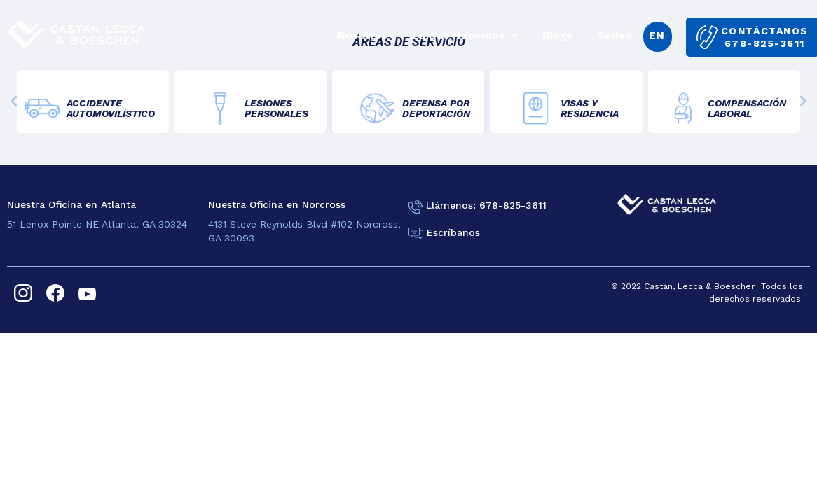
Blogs (557, 35)
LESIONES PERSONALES (276, 108)
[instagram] (23, 293)
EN (656, 35)
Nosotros (362, 35)
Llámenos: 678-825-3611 (486, 205)
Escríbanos (453, 232)
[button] (14, 101)
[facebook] (55, 293)
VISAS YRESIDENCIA (590, 108)
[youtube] (88, 293)
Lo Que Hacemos (465, 36)
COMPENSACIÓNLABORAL (747, 108)
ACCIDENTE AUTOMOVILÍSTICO (111, 108)
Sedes (614, 35)
